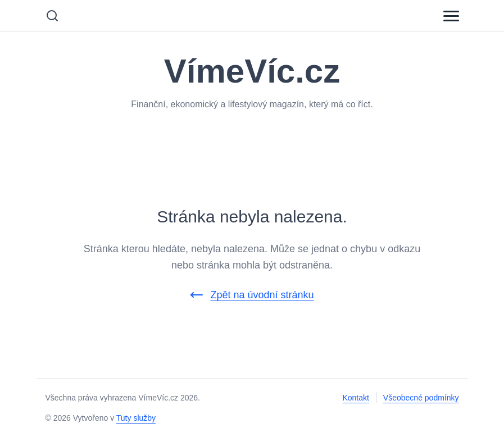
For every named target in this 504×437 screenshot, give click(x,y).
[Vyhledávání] (52, 16)
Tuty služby (136, 418)
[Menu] (451, 16)
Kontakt (355, 398)
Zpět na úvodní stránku (252, 295)
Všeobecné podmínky (421, 398)
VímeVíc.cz (252, 71)
